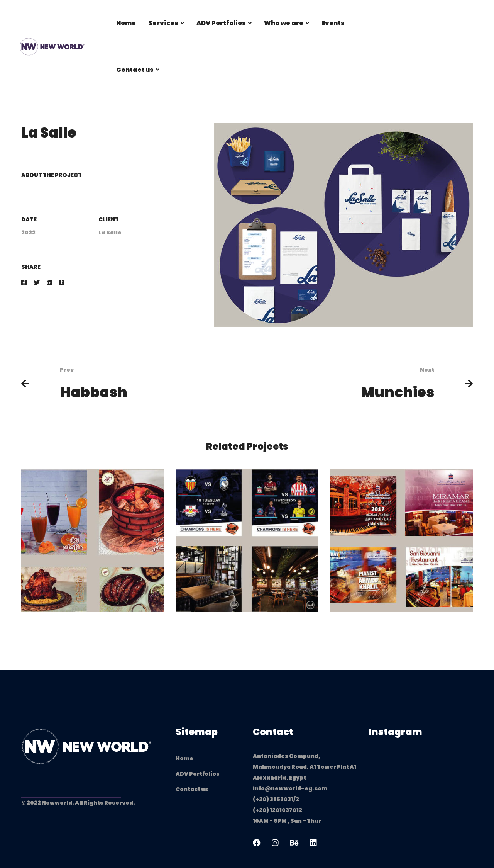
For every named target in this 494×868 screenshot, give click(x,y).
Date (29, 219)
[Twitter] (37, 283)
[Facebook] (24, 283)
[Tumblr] (62, 283)
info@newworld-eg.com (290, 788)
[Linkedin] (49, 283)
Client (109, 219)
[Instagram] (275, 843)
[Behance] (294, 843)
